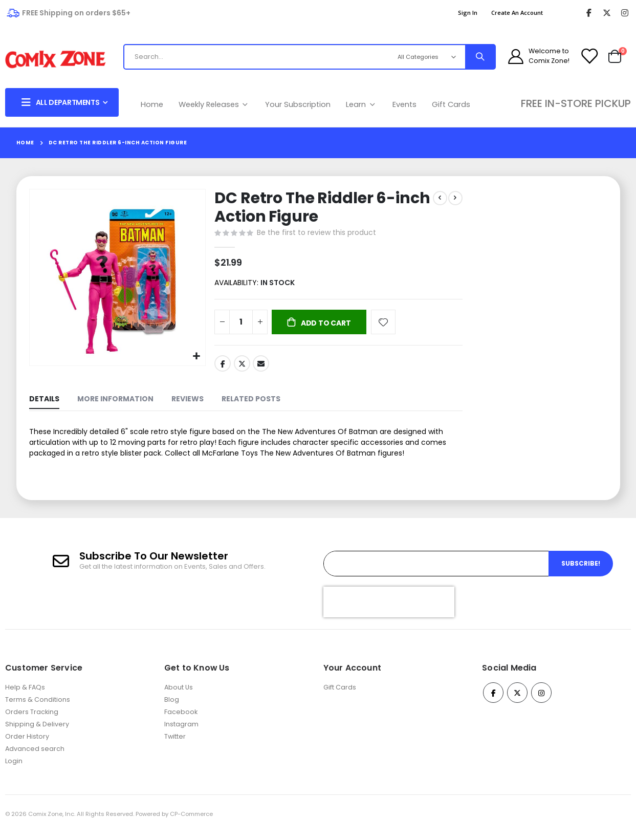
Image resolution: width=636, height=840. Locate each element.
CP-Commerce (191, 821)
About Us (179, 694)
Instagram (181, 731)
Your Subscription (298, 104)
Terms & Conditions (38, 707)
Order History (27, 744)
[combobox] (258, 57)
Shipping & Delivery (37, 731)
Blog (172, 707)
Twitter (241, 367)
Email (260, 367)
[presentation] (389, 609)
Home (152, 104)
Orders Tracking (32, 719)
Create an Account (517, 13)
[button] (195, 356)
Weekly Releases (214, 104)
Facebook (222, 367)
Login (14, 768)
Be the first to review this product (315, 234)
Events (404, 104)
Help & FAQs (25, 694)
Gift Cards (451, 104)
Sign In (468, 13)
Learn (361, 104)
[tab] (44, 404)
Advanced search (35, 756)
